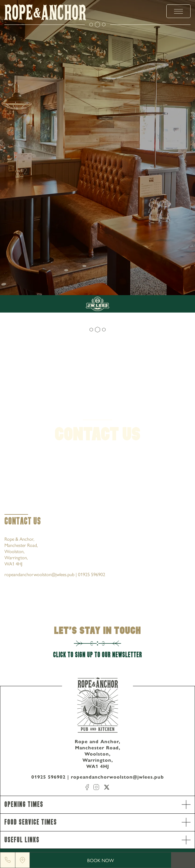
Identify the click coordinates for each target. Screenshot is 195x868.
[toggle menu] (178, 11)
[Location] (22, 860)
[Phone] (8, 860)
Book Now (101, 860)
